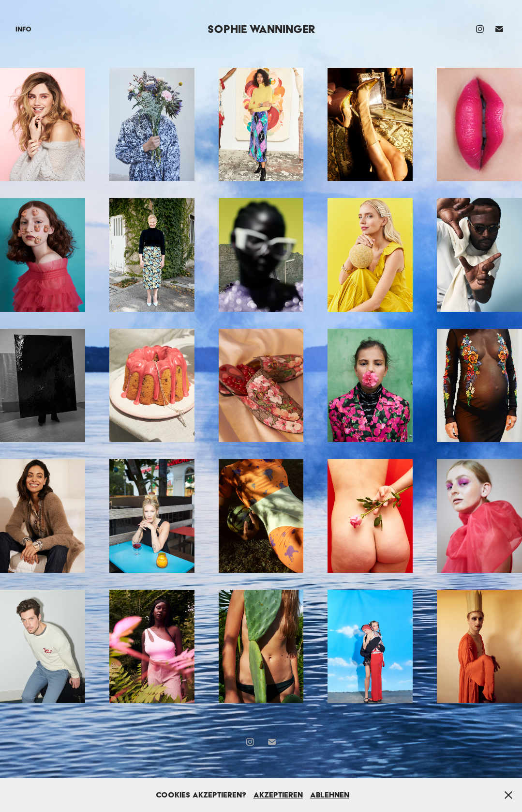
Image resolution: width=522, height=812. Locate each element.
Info (23, 29)
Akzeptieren (278, 795)
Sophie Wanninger (261, 29)
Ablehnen (330, 795)
